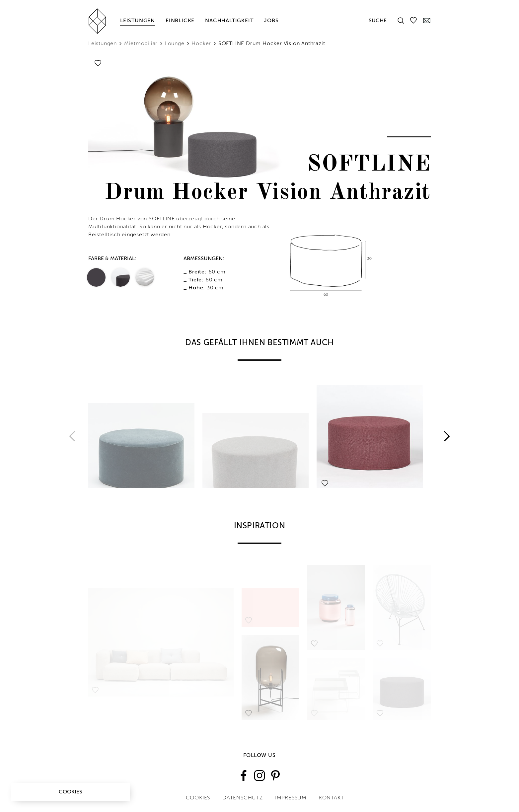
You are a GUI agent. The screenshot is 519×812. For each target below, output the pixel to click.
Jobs (271, 21)
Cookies (71, 792)
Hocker (201, 44)
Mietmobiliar (141, 44)
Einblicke (180, 21)
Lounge (175, 44)
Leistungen (138, 21)
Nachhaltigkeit (229, 21)
